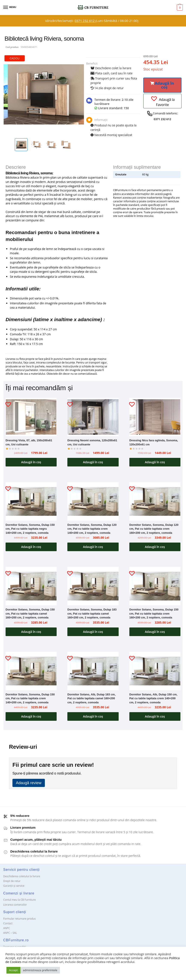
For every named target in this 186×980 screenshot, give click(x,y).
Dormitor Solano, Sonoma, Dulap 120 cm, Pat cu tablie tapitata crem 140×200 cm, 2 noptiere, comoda (92, 529)
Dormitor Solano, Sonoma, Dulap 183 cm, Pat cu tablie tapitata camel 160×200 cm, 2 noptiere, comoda (92, 615)
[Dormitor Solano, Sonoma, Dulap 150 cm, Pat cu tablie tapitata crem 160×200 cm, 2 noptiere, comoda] (155, 587)
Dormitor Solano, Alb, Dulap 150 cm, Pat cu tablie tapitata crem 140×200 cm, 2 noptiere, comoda (153, 700)
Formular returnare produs (19, 920)
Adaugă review (29, 785)
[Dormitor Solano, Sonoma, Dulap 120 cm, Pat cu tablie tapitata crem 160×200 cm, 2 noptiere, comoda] (155, 502)
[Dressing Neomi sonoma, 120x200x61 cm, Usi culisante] (93, 417)
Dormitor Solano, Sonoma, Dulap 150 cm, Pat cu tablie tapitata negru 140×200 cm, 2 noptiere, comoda (30, 529)
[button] (162, 85)
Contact (8, 925)
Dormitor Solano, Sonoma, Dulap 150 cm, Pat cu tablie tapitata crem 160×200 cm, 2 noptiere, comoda (154, 615)
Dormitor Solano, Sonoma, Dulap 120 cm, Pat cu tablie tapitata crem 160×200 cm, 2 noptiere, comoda (154, 529)
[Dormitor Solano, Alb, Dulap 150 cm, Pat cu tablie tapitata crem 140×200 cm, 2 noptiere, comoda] (155, 673)
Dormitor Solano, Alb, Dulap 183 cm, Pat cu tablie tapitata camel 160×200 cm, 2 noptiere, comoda (91, 700)
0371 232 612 (85, 21)
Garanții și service (14, 888)
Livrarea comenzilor (15, 906)
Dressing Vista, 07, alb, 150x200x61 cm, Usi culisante (29, 442)
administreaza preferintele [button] (40, 970)
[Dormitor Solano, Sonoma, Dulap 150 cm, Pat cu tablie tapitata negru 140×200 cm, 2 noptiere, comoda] (31, 502)
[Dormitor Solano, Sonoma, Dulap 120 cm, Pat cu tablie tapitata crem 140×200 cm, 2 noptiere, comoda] (93, 502)
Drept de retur (12, 883)
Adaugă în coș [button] (31, 462)
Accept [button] (13, 970)
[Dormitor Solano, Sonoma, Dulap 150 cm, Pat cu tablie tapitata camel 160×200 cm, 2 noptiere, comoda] (31, 587)
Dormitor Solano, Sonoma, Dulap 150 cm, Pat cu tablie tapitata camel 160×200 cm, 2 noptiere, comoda (30, 615)
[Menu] (10, 8)
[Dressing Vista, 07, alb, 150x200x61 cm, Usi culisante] (31, 417)
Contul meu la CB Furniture (20, 902)
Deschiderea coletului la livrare (22, 878)
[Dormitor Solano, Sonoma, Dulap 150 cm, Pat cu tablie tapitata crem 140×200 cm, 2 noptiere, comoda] (31, 673)
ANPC (7, 930)
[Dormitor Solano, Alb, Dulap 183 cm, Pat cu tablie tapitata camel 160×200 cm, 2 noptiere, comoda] (93, 673)
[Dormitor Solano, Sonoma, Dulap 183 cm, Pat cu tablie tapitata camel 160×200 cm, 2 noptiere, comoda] (93, 587)
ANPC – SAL (10, 935)
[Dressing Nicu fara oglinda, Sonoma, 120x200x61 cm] (155, 417)
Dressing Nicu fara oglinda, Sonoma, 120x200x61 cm (154, 442)
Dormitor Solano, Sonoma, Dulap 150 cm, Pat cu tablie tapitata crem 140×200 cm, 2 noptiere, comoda (30, 700)
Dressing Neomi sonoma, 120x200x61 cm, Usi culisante (92, 442)
